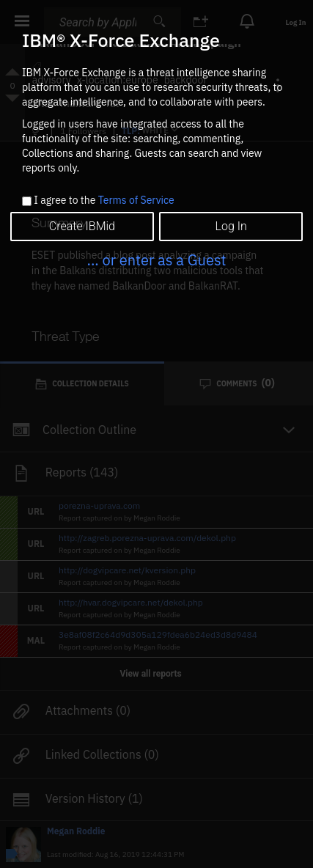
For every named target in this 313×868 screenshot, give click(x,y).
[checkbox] (27, 201)
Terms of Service (136, 200)
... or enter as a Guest (156, 260)
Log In (231, 226)
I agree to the (104, 201)
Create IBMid (82, 226)
